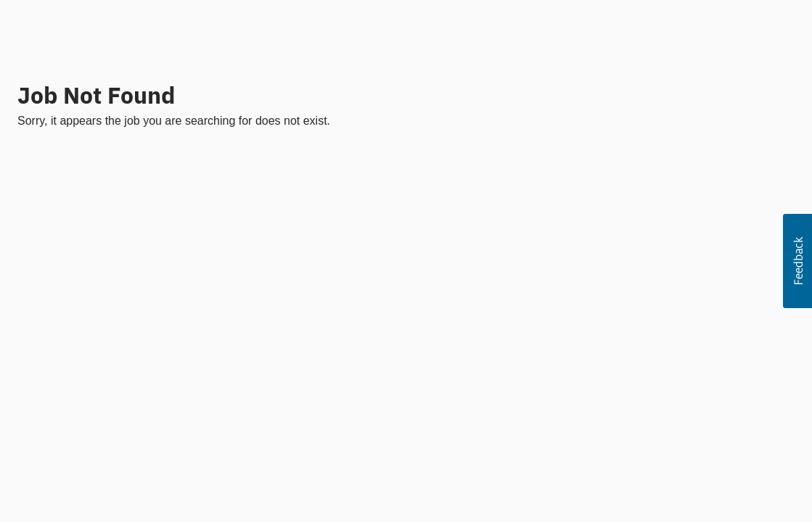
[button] (797, 261)
